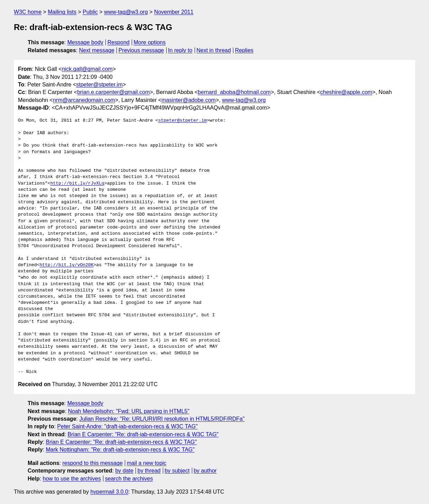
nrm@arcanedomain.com (84, 100)
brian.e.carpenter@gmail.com (113, 92)
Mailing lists (62, 12)
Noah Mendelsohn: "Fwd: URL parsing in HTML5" (129, 411)
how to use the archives (72, 479)
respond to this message (92, 463)
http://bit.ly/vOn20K (66, 265)
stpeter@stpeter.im (99, 85)
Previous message (141, 50)
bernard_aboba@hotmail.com (234, 92)
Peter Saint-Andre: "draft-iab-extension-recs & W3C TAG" (127, 426)
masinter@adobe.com (189, 100)
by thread (149, 471)
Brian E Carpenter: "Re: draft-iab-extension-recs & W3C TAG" (143, 434)
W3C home (28, 12)
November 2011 (174, 12)
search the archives (129, 479)
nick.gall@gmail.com (87, 69)
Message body (85, 42)
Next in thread (214, 50)
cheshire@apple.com (346, 92)
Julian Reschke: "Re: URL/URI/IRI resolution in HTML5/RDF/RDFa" (162, 419)
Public (90, 12)
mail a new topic (147, 463)
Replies (244, 50)
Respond (119, 42)
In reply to (180, 50)
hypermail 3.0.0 (109, 492)
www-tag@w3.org (126, 12)
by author (205, 471)
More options (150, 42)
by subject (177, 471)
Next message (97, 50)
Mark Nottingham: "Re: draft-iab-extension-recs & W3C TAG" (120, 450)
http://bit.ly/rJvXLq (77, 184)
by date (124, 471)
